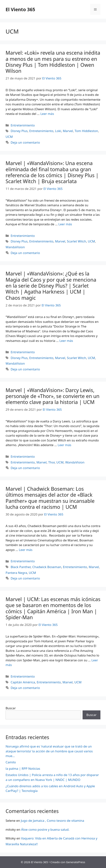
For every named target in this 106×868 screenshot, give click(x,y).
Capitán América (23, 682)
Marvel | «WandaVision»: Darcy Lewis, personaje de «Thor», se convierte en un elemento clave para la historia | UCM (53, 396)
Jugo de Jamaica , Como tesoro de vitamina (53, 821)
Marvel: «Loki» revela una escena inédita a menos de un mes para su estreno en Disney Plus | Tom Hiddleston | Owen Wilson (53, 62)
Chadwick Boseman (47, 567)
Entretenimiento (23, 125)
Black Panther (21, 567)
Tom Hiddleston (86, 131)
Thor (52, 462)
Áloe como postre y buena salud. (45, 829)
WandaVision (15, 247)
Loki (58, 131)
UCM (9, 137)
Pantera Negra (16, 573)
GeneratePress (76, 862)
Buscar (11, 708)
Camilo (11, 762)
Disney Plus (19, 131)
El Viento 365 (20, 9)
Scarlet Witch (77, 241)
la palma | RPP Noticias (23, 768)
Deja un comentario (25, 142)
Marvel (68, 131)
